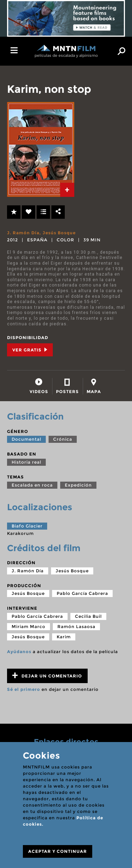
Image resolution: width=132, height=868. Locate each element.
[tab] (67, 190)
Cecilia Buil (88, 616)
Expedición (78, 485)
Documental (26, 439)
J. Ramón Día (23, 233)
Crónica (63, 439)
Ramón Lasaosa (76, 626)
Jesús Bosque (59, 233)
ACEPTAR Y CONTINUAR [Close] (58, 851)
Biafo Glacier (27, 526)
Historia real (26, 462)
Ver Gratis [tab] (30, 350)
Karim (64, 637)
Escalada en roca (32, 485)
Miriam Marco (29, 626)
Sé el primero (24, 689)
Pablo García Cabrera (82, 593)
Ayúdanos (19, 652)
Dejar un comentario (47, 676)
